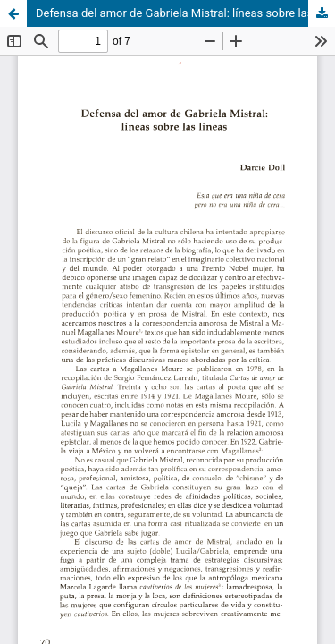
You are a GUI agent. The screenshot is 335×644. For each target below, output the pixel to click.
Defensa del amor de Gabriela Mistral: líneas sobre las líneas (185, 13)
